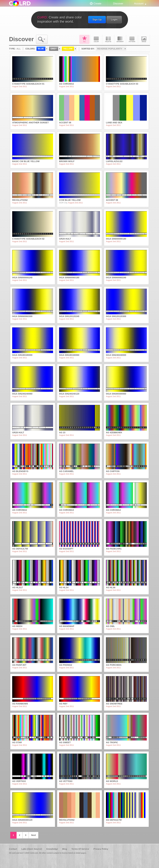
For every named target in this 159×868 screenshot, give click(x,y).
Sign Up (97, 19)
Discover (118, 3)
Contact (13, 849)
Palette (108, 39)
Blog (65, 849)
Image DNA (144, 39)
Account (139, 3)
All (84, 39)
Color (96, 39)
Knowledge (52, 849)
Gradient (120, 39)
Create (98, 3)
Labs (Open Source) (32, 849)
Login (114, 19)
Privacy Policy (101, 849)
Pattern (132, 39)
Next (34, 835)
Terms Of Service (80, 849)
